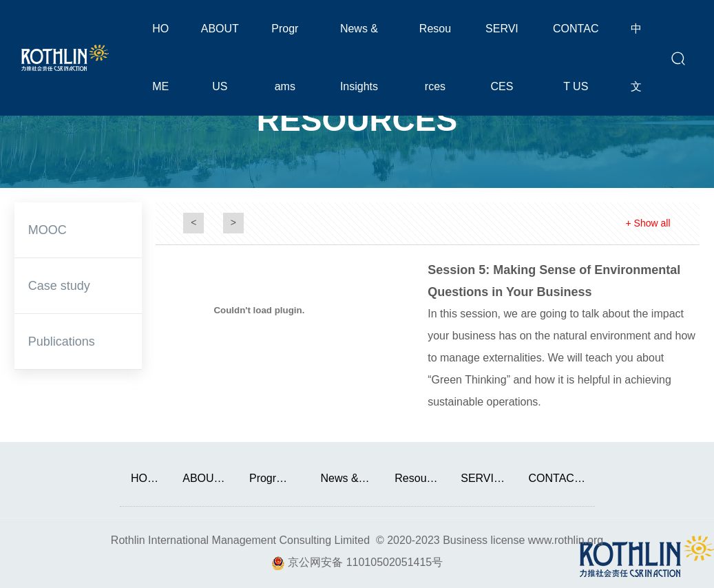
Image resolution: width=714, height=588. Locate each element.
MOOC (48, 230)
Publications (62, 342)
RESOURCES (357, 119)
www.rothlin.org (566, 540)
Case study (59, 286)
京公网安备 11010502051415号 (365, 562)
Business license (484, 540)
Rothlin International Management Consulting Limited (240, 540)
